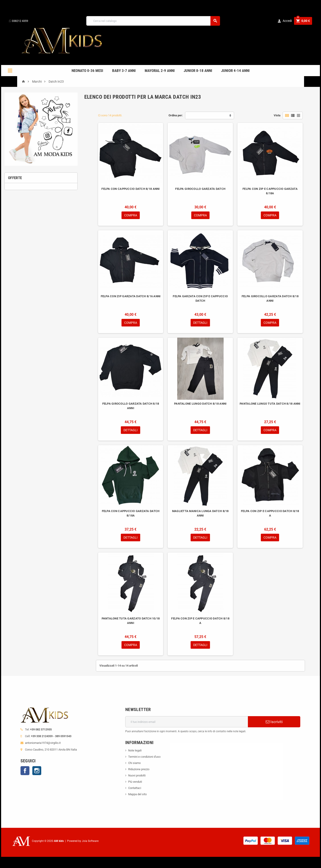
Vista (277, 115)
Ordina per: (176, 115)
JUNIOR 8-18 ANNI (198, 71)
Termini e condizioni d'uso (144, 757)
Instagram (37, 771)
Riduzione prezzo (139, 769)
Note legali (135, 750)
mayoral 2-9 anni (160, 71)
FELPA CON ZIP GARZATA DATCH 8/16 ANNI (131, 296)
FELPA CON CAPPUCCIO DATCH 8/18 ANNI (131, 189)
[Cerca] (153, 21)
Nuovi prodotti (137, 775)
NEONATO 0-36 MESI (87, 71)
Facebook (25, 771)
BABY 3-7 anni (124, 71)
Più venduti (135, 782)
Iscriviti (274, 722)
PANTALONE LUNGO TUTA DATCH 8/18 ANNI (270, 404)
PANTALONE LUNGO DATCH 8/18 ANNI (200, 404)
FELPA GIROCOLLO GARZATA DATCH (200, 189)
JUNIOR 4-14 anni (235, 71)
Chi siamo (134, 763)
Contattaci (135, 788)
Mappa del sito (137, 794)
